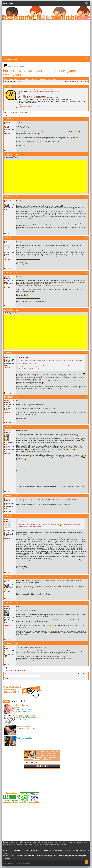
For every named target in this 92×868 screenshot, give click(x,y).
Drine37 (7, 241)
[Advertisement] (46, 38)
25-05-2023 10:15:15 (12, 495)
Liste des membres (16, 79)
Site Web (7, 134)
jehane (7, 606)
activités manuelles (43, 856)
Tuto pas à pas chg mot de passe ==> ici (31, 106)
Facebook (43, 17)
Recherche (34, 79)
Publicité (67, 850)
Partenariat (76, 850)
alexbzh (7, 122)
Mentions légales (16, 850)
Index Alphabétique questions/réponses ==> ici (24, 108)
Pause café (14, 113)
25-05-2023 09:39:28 (12, 352)
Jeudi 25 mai (23, 113)
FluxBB (85, 674)
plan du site (58, 850)
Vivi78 (6, 276)
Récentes (75, 82)
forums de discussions (59, 856)
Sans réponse (84, 82)
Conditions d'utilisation (32, 850)
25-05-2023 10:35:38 (12, 516)
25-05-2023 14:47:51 (12, 643)
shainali (7, 430)
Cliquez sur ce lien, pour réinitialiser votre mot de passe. (41, 98)
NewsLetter (49, 17)
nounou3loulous (10, 401)
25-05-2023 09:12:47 (12, 273)
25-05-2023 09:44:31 (12, 397)
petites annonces (75, 856)
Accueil (6, 79)
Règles (26, 79)
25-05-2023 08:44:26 (12, 119)
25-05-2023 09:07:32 (12, 238)
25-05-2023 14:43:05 (12, 603)
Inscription (42, 79)
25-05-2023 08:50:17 (12, 197)
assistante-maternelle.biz (25, 856)
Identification (52, 79)
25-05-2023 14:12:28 (12, 577)
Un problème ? (47, 850)
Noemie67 (8, 200)
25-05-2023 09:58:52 (12, 427)
